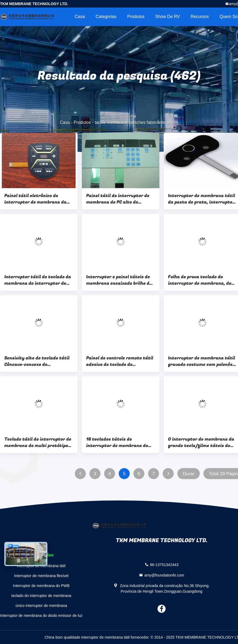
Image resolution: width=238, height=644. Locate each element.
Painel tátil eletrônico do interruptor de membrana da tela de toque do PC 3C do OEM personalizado (36, 199)
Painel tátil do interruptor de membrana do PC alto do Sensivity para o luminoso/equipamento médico (119, 199)
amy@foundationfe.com (164, 575)
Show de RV (168, 17)
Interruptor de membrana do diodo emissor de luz (41, 616)
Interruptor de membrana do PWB (41, 586)
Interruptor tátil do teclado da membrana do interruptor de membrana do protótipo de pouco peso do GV (38, 280)
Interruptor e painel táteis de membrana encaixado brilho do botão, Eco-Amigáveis (119, 280)
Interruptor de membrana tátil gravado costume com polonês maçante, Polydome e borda (202, 361)
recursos (200, 17)
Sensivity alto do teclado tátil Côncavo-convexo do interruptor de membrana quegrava (37, 361)
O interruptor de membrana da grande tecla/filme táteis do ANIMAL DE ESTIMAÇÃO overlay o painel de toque (202, 442)
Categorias (106, 17)
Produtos (136, 17)
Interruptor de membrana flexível (41, 576)
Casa (80, 17)
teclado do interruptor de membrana (41, 596)
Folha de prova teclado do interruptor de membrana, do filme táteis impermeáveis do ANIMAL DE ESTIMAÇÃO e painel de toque (201, 280)
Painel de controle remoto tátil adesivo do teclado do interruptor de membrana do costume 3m (120, 361)
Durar (189, 474)
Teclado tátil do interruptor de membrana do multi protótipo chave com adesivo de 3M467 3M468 (38, 442)
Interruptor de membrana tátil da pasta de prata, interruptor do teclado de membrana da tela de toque (202, 199)
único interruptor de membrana (41, 606)
